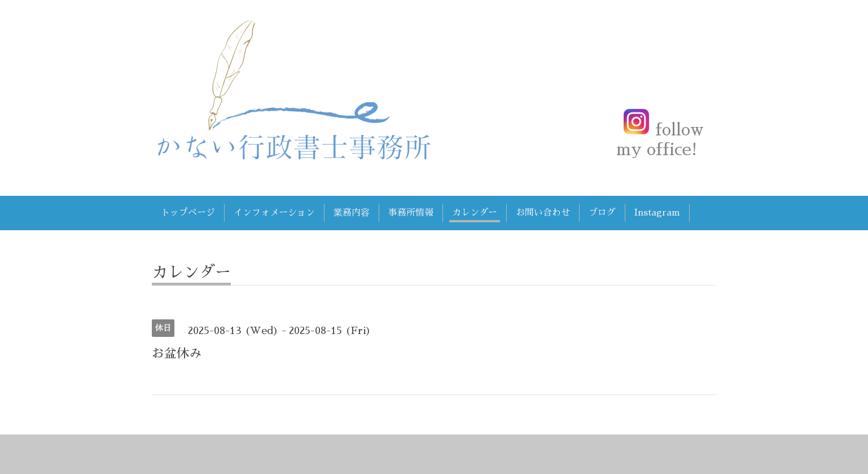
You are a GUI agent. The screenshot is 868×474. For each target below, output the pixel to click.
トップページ (188, 213)
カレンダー (475, 213)
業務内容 (352, 213)
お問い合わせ (543, 213)
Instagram (657, 213)
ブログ (602, 213)
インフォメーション (274, 213)
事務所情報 (411, 213)
